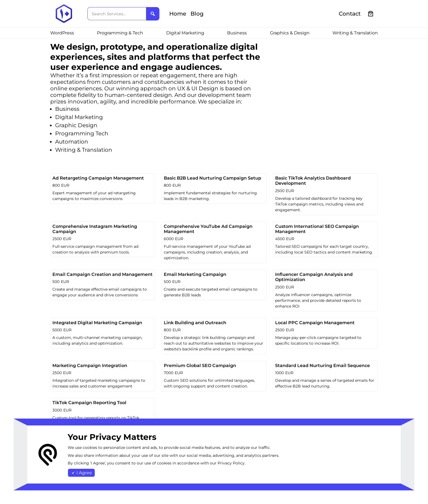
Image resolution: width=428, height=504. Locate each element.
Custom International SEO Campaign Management (317, 229)
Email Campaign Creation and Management (102, 274)
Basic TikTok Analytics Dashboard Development (313, 181)
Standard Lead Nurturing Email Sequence (323, 366)
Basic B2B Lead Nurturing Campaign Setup (212, 178)
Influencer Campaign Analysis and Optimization (314, 277)
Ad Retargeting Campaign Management (98, 178)
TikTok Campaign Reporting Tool (89, 403)
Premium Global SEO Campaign (200, 366)
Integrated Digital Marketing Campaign (97, 323)
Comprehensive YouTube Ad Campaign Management (208, 229)
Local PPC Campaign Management (315, 323)
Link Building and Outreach (195, 323)
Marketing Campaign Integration (90, 366)
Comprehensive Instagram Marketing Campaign (95, 229)
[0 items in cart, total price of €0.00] (371, 14)
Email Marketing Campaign (195, 274)
